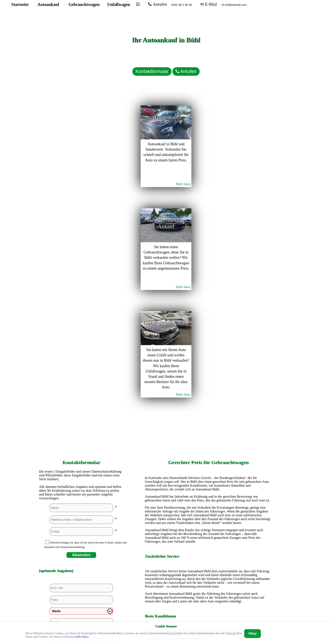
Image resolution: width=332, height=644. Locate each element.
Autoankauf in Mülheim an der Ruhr (208, 568)
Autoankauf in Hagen (208, 517)
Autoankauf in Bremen (208, 474)
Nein (60, 452)
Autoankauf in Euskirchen (208, 510)
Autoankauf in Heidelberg (208, 539)
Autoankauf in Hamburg (208, 524)
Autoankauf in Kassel (208, 546)
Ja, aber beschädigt (83, 452)
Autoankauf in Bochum (208, 467)
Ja (49, 452)
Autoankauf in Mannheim (208, 560)
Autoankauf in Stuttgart (208, 589)
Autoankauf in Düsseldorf (208, 503)
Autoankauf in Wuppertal (208, 604)
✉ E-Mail (233, 13)
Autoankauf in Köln (208, 553)
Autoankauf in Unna (208, 596)
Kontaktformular (138, 65)
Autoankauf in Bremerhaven (208, 481)
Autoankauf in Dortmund (208, 488)
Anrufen (181, 13)
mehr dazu (82, 637)
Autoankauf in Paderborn (208, 575)
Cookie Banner (166, 626)
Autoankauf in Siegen (208, 582)
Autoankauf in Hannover (208, 531)
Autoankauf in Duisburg (208, 495)
